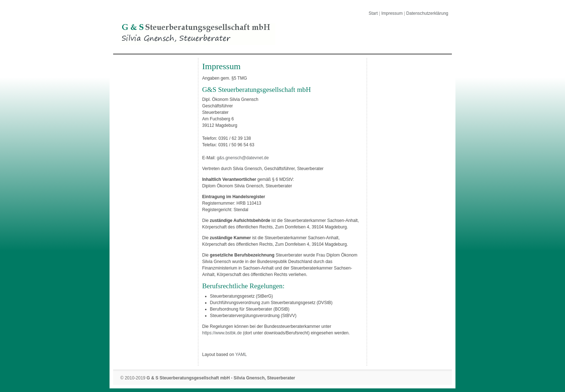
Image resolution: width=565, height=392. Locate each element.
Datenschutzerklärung (427, 13)
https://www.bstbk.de (222, 333)
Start (373, 13)
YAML (241, 355)
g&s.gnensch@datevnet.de (243, 158)
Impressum (392, 13)
